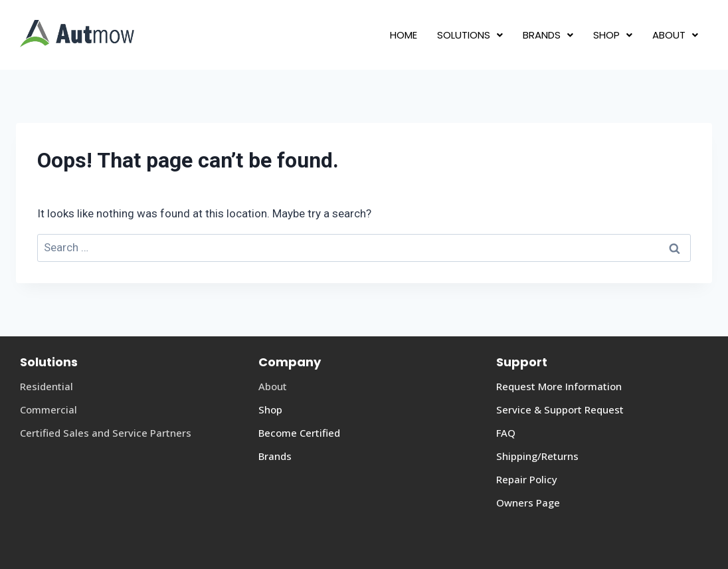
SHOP (613, 35)
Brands (275, 456)
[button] (470, 35)
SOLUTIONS (470, 35)
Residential (46, 386)
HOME (404, 35)
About (273, 386)
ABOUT (675, 35)
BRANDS (548, 35)
